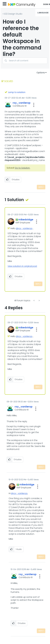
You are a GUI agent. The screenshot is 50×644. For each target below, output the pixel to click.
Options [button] (41, 73)
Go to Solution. (22, 168)
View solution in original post (22, 266)
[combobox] (25, 61)
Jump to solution (17, 92)
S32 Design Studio (13, 14)
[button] (34, 105)
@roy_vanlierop (24, 228)
